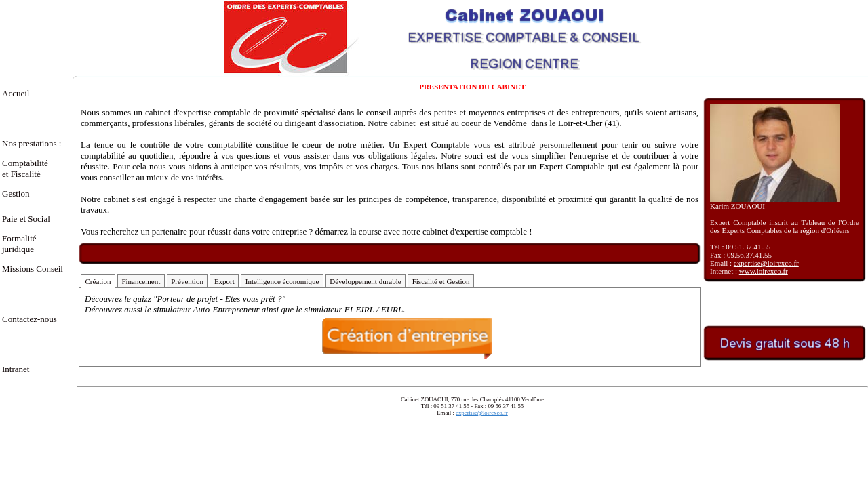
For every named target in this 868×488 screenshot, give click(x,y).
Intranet (16, 369)
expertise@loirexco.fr (766, 263)
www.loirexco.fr (764, 271)
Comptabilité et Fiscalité (33, 168)
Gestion (16, 194)
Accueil (16, 93)
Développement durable (365, 281)
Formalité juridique (19, 244)
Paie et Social (26, 219)
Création (98, 281)
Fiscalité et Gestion (441, 281)
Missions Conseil (33, 269)
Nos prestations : (32, 143)
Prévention (187, 281)
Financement (141, 281)
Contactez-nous (29, 319)
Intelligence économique (282, 281)
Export (224, 281)
